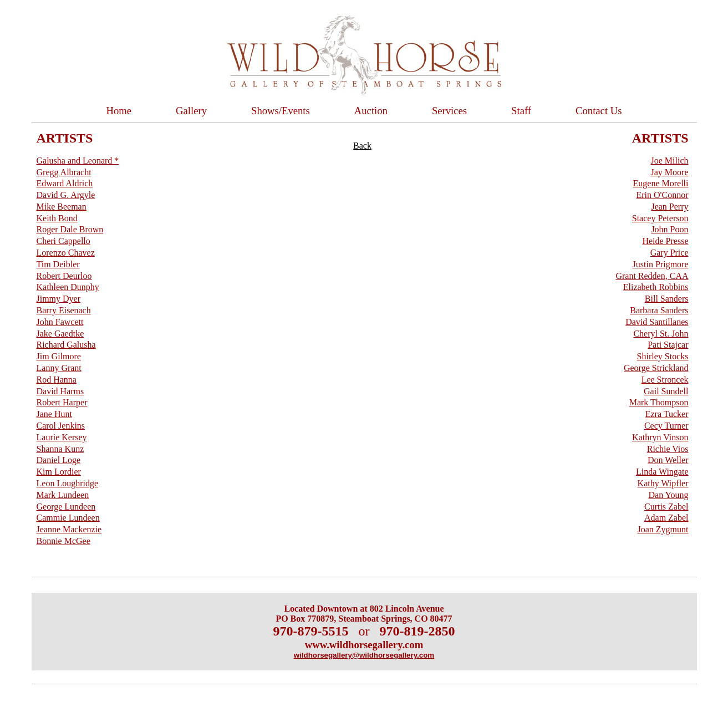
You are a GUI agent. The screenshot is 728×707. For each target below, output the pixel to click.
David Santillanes (657, 322)
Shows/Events (281, 111)
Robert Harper (62, 402)
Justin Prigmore (661, 264)
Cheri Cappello (63, 241)
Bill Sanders (667, 299)
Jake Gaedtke (60, 334)
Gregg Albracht (64, 172)
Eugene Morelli (661, 183)
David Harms (60, 391)
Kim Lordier (59, 472)
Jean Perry (670, 207)
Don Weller (668, 460)
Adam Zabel (666, 518)
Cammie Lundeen (68, 518)
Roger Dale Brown (70, 229)
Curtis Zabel (666, 507)
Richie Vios (668, 449)
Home (119, 111)
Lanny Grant (59, 368)
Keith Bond (57, 218)
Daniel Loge (59, 460)
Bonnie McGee (63, 541)
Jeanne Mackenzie (69, 529)
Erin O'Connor (663, 195)
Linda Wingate (662, 472)
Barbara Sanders (659, 310)
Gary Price (670, 253)
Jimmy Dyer (59, 299)
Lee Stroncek (665, 380)
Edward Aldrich (65, 183)
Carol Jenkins (61, 426)
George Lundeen (66, 507)
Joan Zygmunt (663, 529)
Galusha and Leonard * (78, 161)
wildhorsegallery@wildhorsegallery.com (364, 655)
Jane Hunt (54, 414)
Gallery (191, 111)
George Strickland (656, 368)
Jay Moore (670, 172)
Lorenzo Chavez (66, 253)
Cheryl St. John (661, 334)
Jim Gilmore (59, 356)
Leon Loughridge (68, 483)
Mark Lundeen (63, 495)
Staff (521, 111)
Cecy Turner (666, 426)
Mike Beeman (62, 207)
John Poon (670, 229)
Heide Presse (665, 241)
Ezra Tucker (667, 414)
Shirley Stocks (663, 356)
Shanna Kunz (60, 449)
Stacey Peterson (660, 218)
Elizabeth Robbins (656, 287)
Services (449, 111)
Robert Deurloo (64, 276)
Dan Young (668, 495)
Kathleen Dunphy (68, 287)
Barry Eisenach (64, 310)
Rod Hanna (57, 380)
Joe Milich (670, 161)
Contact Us (599, 111)
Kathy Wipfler (663, 483)
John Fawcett (60, 322)
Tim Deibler (58, 264)
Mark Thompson (659, 402)
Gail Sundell (666, 391)
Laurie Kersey (62, 437)
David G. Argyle (66, 195)
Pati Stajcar (668, 345)
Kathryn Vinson (660, 437)
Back (362, 146)
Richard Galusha (66, 345)
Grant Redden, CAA (652, 276)
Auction (371, 111)
